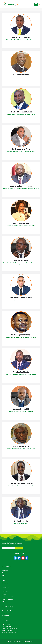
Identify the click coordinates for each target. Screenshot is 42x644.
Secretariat (5, 570)
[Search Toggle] (39, 4)
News (4, 578)
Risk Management (7, 610)
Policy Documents (7, 613)
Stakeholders (6, 615)
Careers (4, 580)
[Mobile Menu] (36, 4)
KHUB (4, 575)
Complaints (5, 592)
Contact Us (5, 583)
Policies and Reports (7, 597)
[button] (21, 10)
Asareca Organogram (8, 599)
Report (4, 594)
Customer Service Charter (9, 573)
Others (4, 602)
